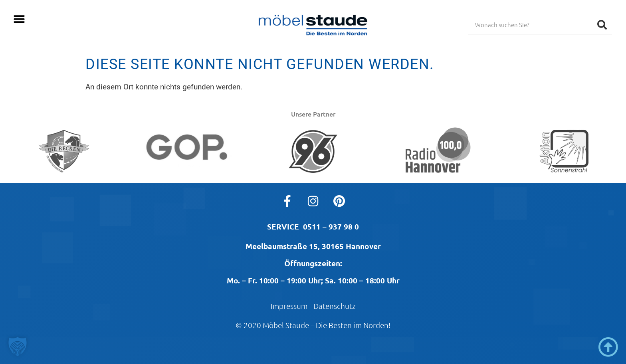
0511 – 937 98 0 (331, 227)
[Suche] (602, 24)
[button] (19, 19)
